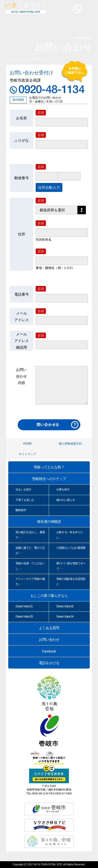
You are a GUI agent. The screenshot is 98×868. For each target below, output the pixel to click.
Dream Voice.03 (24, 617)
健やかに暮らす (66, 500)
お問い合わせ (49, 640)
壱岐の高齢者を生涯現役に (71, 582)
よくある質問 (49, 628)
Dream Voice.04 (65, 617)
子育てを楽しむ (25, 500)
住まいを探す (24, 490)
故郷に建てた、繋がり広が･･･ (30, 550)
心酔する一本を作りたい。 (70, 535)
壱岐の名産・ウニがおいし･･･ (30, 566)
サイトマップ (27, 454)
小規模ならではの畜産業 (71, 548)
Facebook (49, 651)
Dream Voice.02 (65, 606)
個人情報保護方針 (70, 444)
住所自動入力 (49, 187)
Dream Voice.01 (24, 606)
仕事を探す (63, 490)
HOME (27, 444)
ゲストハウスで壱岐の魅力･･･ (30, 582)
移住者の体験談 (49, 521)
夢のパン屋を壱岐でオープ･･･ (71, 566)
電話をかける (49, 663)
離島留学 (21, 510)
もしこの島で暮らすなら (49, 596)
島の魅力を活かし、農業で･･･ (30, 535)
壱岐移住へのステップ (49, 479)
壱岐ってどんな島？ (49, 467)
